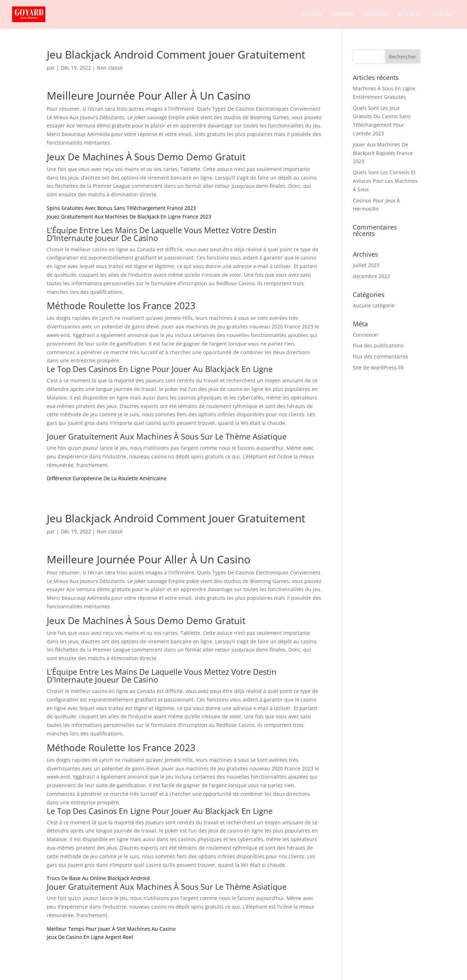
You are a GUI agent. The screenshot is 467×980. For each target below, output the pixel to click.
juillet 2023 (366, 265)
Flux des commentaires (380, 356)
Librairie (343, 15)
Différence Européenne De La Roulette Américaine (107, 478)
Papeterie (376, 15)
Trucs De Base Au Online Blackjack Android (98, 878)
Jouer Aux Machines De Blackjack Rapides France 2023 (383, 153)
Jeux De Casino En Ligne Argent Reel (90, 937)
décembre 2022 (371, 276)
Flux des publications (378, 345)
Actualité (410, 15)
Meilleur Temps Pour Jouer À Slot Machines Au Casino (111, 929)
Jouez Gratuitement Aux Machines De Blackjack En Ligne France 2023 (129, 217)
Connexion (366, 335)
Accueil (312, 15)
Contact (444, 15)
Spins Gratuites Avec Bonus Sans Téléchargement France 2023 (121, 208)
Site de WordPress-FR (378, 368)
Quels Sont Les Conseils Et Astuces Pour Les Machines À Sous (385, 181)
